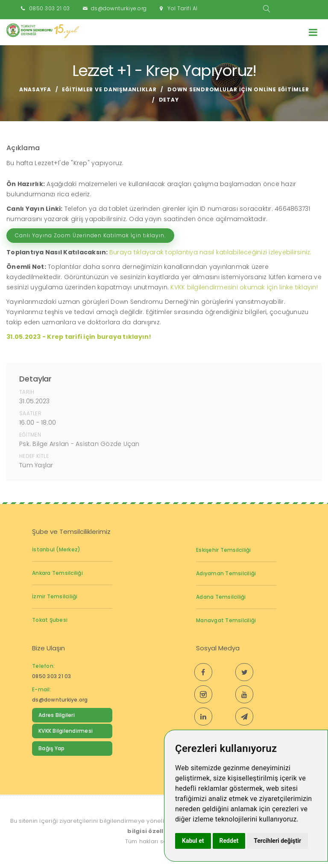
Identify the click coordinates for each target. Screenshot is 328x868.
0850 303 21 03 (50, 8)
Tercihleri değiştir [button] (277, 841)
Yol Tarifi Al (183, 8)
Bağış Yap (51, 748)
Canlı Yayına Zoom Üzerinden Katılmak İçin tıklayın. (90, 235)
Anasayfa (35, 89)
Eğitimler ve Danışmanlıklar (109, 89)
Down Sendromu (61, 766)
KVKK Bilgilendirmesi (66, 731)
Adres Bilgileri (57, 715)
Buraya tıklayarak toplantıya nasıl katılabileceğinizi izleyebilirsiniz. (211, 252)
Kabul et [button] (193, 841)
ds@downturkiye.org (119, 8)
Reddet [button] (229, 841)
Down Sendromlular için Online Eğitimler (238, 89)
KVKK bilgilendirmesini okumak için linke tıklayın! (244, 287)
